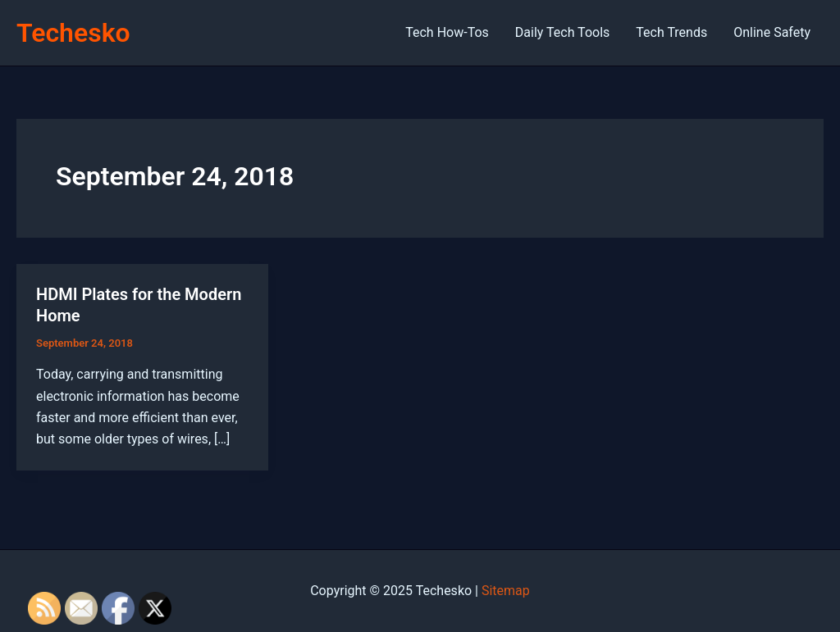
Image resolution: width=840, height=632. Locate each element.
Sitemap (506, 591)
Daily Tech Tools (562, 32)
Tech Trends (671, 32)
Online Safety (772, 32)
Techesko (73, 33)
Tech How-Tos (447, 32)
